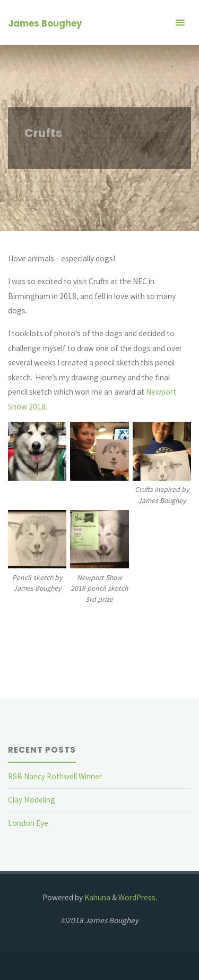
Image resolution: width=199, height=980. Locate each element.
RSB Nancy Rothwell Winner (55, 776)
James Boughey (45, 23)
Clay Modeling (32, 800)
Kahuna (97, 897)
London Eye (28, 823)
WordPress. (138, 897)
